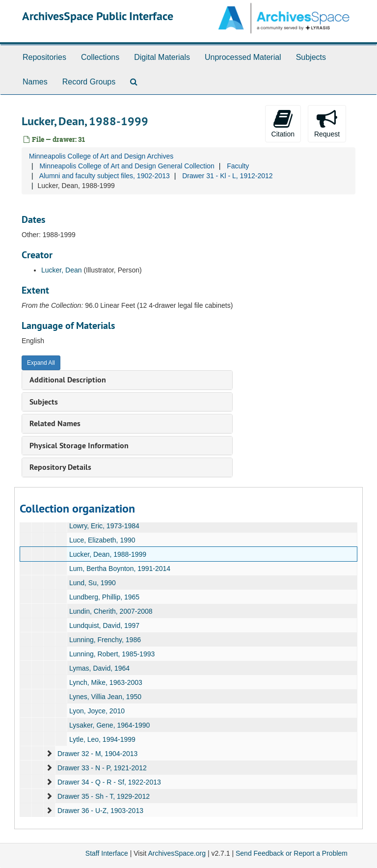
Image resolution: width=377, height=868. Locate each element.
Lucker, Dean (62, 270)
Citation (283, 123)
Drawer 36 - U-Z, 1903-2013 (100, 811)
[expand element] (49, 754)
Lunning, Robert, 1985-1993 (112, 654)
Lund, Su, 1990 (93, 583)
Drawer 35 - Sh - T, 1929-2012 (104, 796)
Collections (100, 57)
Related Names (55, 423)
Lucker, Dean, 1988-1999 (108, 554)
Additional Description (68, 380)
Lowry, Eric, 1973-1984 (104, 526)
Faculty (238, 166)
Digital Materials (162, 57)
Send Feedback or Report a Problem (292, 853)
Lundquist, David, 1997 (104, 625)
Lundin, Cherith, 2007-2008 (111, 611)
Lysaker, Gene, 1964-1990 (110, 725)
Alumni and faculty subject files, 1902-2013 (105, 176)
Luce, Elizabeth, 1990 (102, 540)
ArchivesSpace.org (177, 853)
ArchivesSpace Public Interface (98, 16)
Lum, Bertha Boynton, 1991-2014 (120, 569)
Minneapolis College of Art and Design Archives (101, 156)
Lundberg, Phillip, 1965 (104, 597)
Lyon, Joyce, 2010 (97, 711)
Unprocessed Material (243, 57)
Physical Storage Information (79, 446)
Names (35, 82)
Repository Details (60, 467)
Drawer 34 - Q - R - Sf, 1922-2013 (109, 782)
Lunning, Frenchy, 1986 (105, 640)
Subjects (311, 57)
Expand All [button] (41, 363)
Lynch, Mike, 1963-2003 (106, 682)
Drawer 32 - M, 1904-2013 (97, 754)
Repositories (44, 57)
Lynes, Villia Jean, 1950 (105, 697)
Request (327, 123)
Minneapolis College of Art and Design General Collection (127, 166)
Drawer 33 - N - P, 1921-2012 (102, 768)
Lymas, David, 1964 (99, 668)
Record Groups (89, 82)
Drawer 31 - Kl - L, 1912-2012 (227, 176)
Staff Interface (107, 853)
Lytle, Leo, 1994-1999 (102, 739)
